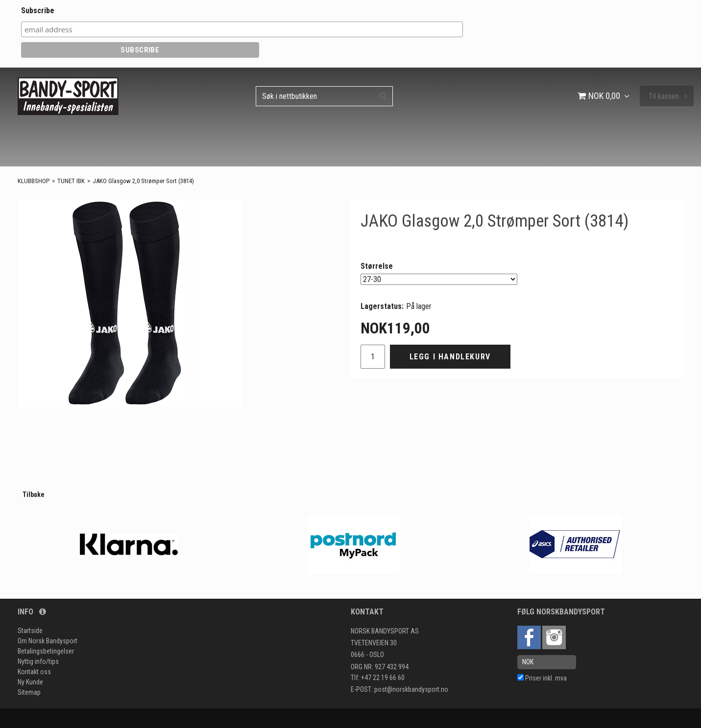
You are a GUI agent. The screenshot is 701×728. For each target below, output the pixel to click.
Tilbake (34, 494)
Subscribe (38, 11)
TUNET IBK (71, 181)
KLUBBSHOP (34, 181)
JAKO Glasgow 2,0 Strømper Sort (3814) (143, 181)
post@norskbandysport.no (411, 689)
